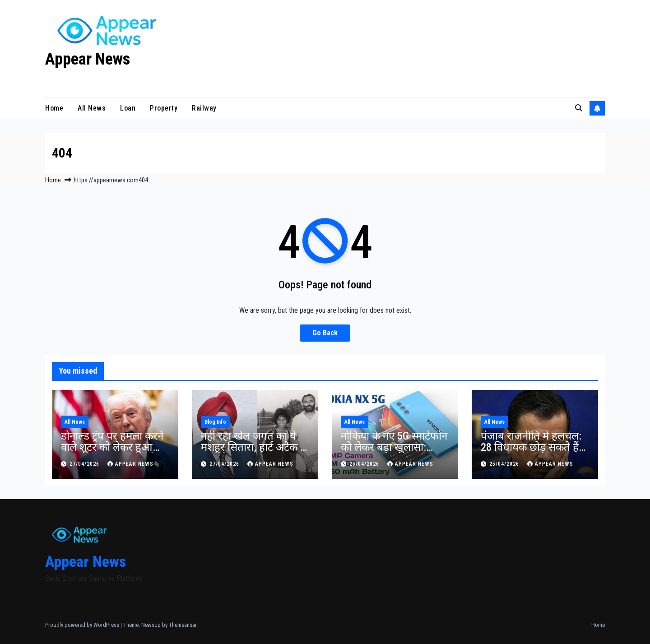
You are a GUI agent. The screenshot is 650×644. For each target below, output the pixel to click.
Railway (204, 108)
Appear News (88, 59)
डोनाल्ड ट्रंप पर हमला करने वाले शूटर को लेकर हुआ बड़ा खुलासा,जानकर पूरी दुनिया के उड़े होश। (112, 453)
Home (54, 108)
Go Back (325, 333)
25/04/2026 (365, 464)
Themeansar (183, 625)
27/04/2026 (85, 464)
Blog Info (215, 422)
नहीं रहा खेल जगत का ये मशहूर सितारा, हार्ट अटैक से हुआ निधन (254, 447)
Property (164, 108)
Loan (128, 108)
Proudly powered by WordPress (83, 625)
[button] (579, 108)
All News (92, 108)
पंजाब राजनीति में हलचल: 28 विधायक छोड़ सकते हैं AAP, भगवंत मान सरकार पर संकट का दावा (531, 453)
